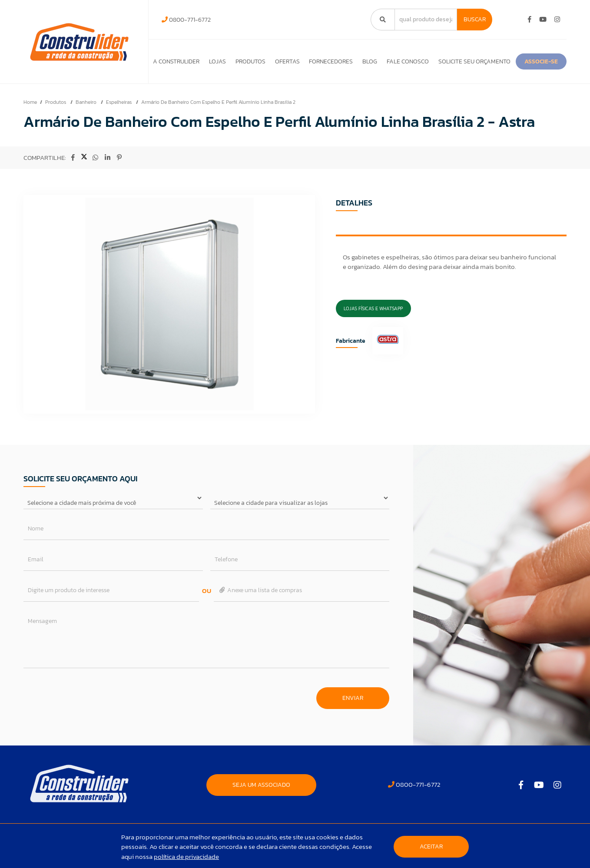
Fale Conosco (452, 61)
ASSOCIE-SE (181, 81)
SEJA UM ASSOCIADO (261, 807)
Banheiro (87, 124)
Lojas (223, 61)
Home (30, 124)
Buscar (475, 19)
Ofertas (308, 61)
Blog (406, 61)
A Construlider (174, 61)
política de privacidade (186, 856)
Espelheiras (119, 124)
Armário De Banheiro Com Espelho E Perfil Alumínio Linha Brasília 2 (218, 124)
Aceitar (431, 846)
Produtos (264, 61)
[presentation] (89, 716)
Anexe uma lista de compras (260, 612)
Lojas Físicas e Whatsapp (373, 331)
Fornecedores (360, 61)
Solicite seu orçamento (526, 61)
